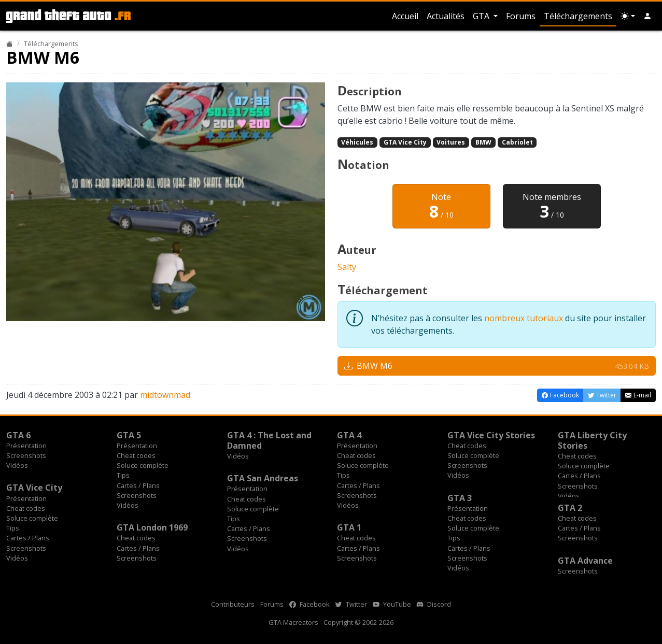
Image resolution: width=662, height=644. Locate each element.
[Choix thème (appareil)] (628, 16)
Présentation (26, 446)
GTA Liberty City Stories (592, 440)
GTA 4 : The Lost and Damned (269, 440)
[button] (647, 16)
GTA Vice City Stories (491, 435)
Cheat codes (136, 455)
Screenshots (26, 455)
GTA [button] (482, 16)
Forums (521, 16)
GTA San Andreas (263, 478)
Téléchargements (578, 16)
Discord (434, 604)
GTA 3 (460, 498)
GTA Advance (585, 561)
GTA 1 (349, 527)
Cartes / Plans (138, 485)
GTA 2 (570, 508)
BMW (483, 142)
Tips (123, 475)
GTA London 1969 (152, 527)
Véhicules (357, 142)
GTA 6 (18, 435)
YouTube (392, 604)
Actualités (446, 16)
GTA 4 (349, 435)
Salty (347, 267)
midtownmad (165, 395)
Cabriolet (517, 142)
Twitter (351, 604)
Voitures (451, 142)
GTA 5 (129, 435)
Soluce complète (143, 465)
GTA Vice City (405, 142)
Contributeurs (233, 604)
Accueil (405, 16)
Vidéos (17, 465)
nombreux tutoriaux (524, 318)
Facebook (309, 604)
